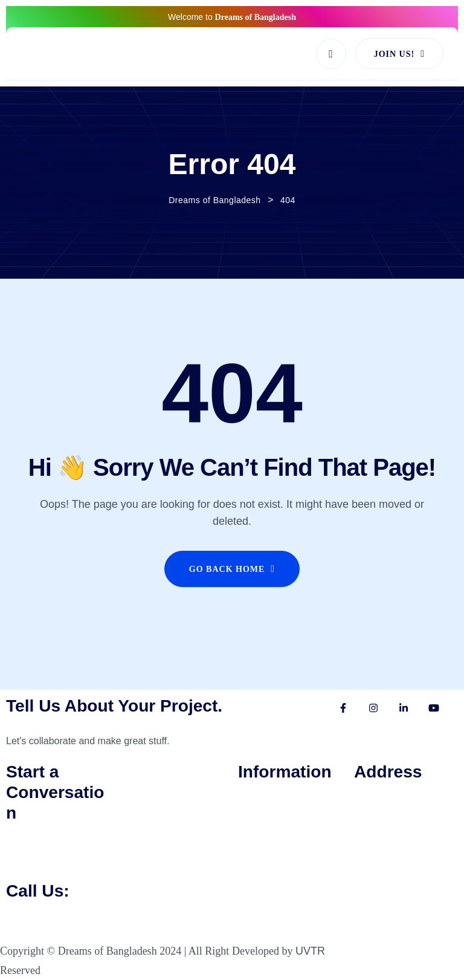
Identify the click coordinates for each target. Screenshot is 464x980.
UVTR (310, 951)
